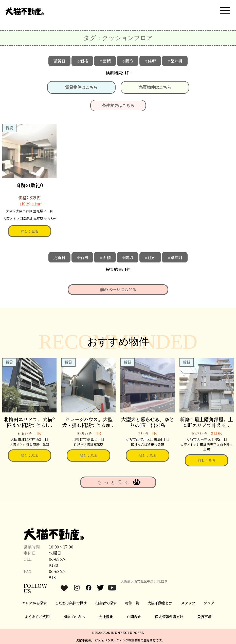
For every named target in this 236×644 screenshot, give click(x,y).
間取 (128, 61)
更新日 (59, 61)
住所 (151, 61)
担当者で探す (106, 603)
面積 (105, 61)
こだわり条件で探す (71, 603)
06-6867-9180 (57, 562)
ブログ (209, 603)
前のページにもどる (118, 289)
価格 (82, 61)
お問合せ (134, 617)
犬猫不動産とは (160, 603)
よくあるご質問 (37, 617)
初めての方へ (74, 617)
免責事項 (204, 617)
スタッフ (188, 603)
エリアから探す (34, 603)
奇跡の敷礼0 (30, 185)
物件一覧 (132, 603)
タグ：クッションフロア (118, 38)
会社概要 (106, 617)
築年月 (175, 61)
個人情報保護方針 (169, 617)
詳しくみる (29, 455)
